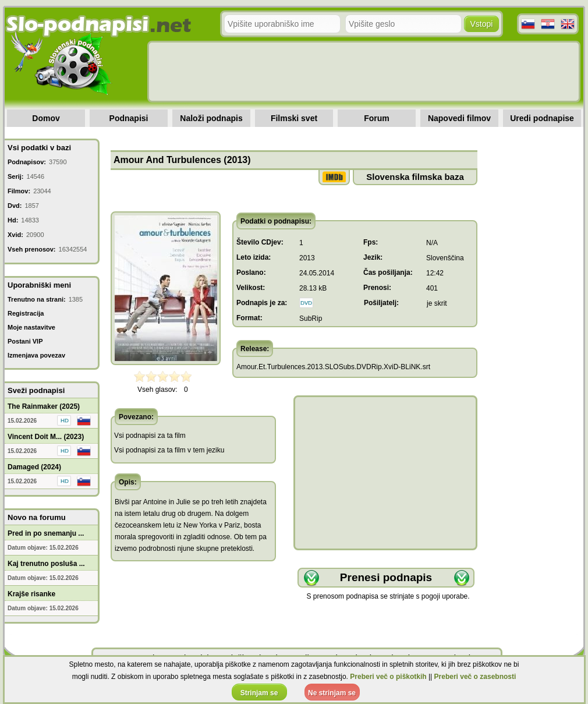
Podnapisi (129, 118)
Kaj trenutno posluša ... (46, 564)
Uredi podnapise (542, 118)
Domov (46, 118)
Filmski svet (294, 118)
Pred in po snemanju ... (46, 533)
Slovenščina (445, 258)
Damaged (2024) (34, 467)
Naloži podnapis (211, 118)
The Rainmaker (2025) (44, 406)
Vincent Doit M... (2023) (46, 437)
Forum (377, 118)
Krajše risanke (31, 594)
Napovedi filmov (459, 118)
